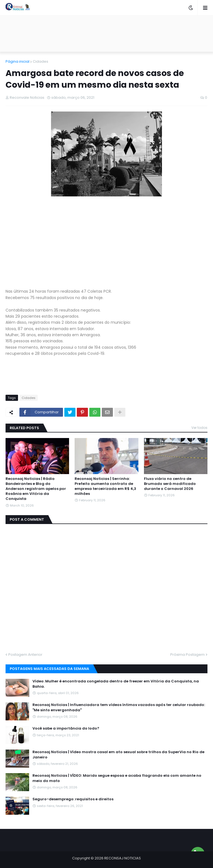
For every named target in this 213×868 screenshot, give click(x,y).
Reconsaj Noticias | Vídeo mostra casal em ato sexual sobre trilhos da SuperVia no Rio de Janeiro (118, 755)
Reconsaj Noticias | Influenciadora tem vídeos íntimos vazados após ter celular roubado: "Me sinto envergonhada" (119, 707)
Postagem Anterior (25, 655)
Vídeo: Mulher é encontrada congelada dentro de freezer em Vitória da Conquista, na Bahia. (116, 684)
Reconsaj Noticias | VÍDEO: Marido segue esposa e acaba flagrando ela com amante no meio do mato (117, 778)
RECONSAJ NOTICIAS (123, 858)
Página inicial (17, 61)
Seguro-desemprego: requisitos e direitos (73, 799)
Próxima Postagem (187, 655)
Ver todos (199, 428)
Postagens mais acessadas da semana (49, 669)
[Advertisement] (106, 34)
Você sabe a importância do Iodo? (66, 728)
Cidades (40, 61)
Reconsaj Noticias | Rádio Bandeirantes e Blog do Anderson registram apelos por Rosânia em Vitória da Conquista (36, 489)
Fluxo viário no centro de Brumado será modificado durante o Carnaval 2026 (170, 484)
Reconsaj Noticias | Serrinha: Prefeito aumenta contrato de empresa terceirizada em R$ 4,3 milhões (105, 486)
